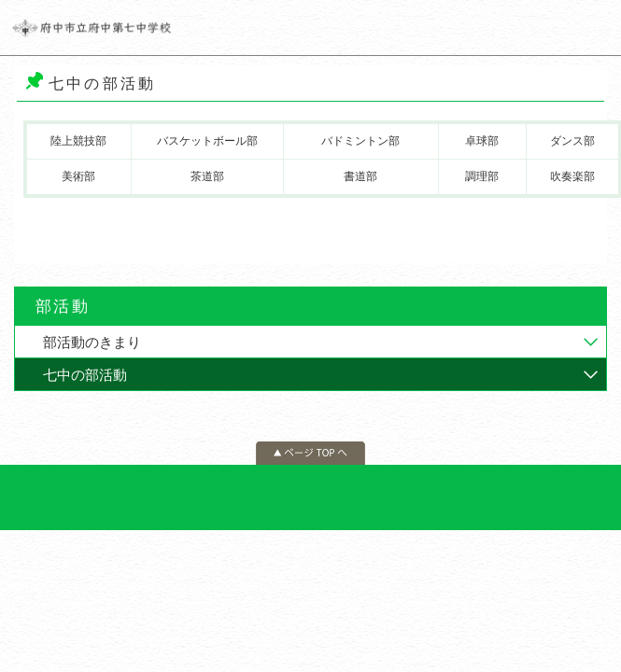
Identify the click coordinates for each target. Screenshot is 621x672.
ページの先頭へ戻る (310, 453)
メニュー (593, 28)
